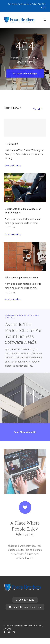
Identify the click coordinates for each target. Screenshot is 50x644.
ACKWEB (7, 629)
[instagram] (14, 632)
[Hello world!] (25, 128)
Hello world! (11, 144)
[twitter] (9, 632)
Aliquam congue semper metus (22, 277)
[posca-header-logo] (19, 18)
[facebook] (5, 632)
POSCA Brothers (26, 626)
